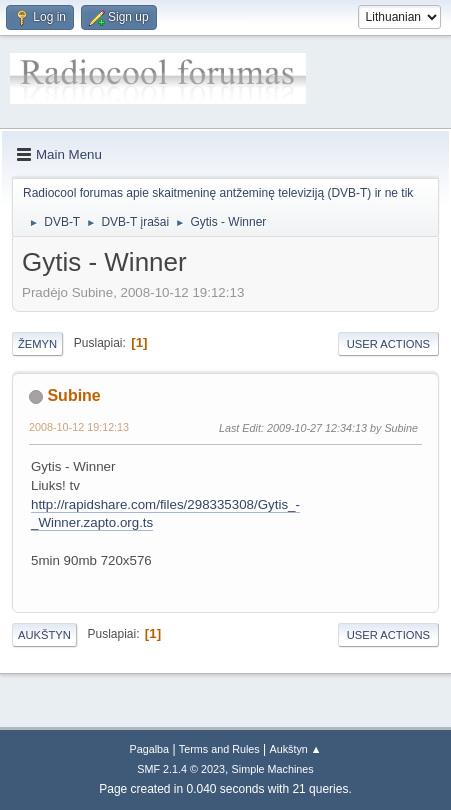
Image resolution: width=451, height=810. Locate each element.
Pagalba (149, 749)
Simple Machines (273, 769)
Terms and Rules (219, 749)
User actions (388, 344)
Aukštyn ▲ (296, 749)
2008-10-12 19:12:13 (79, 427)
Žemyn (37, 344)
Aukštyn (44, 635)
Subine (73, 395)
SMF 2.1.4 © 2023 (181, 769)
